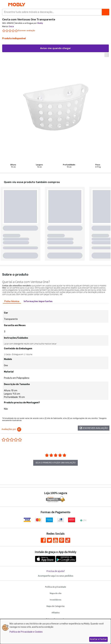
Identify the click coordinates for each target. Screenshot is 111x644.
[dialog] (55, 631)
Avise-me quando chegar (55, 48)
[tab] (12, 301)
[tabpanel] (55, 359)
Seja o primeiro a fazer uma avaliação (56, 463)
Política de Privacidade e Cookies (26, 632)
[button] (94, 428)
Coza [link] (11, 26)
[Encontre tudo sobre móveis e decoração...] (53, 12)
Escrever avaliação (26, 30)
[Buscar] (106, 12)
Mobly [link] (40, 23)
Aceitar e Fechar (98, 639)
